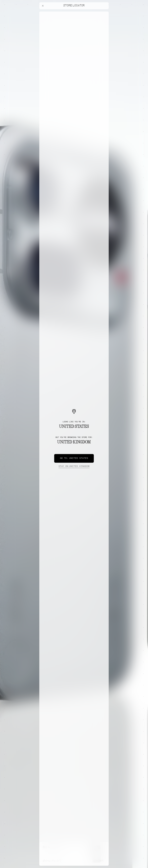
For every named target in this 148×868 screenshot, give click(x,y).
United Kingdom (74, 466)
